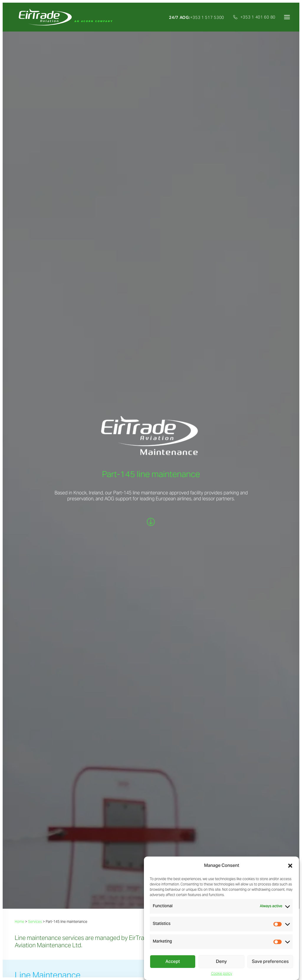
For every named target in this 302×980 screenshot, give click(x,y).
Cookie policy (222, 973)
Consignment (27, 904)
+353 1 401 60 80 (258, 17)
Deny (221, 962)
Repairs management (34, 926)
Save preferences (270, 962)
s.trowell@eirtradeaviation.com (54, 805)
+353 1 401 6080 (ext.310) (47, 811)
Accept (173, 962)
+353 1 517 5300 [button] (197, 17)
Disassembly (26, 912)
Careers (117, 860)
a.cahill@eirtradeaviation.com (240, 805)
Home (19, 235)
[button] (290, 866)
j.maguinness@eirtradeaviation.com (152, 805)
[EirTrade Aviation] (64, 17)
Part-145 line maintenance (39, 933)
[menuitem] (199, 17)
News (114, 868)
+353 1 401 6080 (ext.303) (236, 811)
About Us (23, 868)
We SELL (118, 648)
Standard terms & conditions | (69, 967)
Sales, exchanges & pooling (40, 890)
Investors (118, 875)
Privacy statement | (30, 967)
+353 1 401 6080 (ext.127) (142, 811)
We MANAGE (145, 648)
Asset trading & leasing (36, 883)
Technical (24, 919)
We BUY (97, 648)
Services (35, 235)
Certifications (122, 883)
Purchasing (25, 897)
